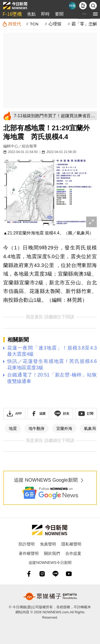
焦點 (31, 14)
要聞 (59, 14)
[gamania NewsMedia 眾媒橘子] (50, 596)
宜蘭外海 (64, 428)
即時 (45, 14)
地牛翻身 (37, 428)
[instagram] (42, 574)
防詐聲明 (27, 544)
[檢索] (93, 6)
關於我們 (52, 553)
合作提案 (73, 553)
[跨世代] (12, 24)
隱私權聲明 (71, 544)
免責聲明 (48, 544)
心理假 (55, 24)
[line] (55, 574)
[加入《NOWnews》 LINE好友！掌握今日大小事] (62, 414)
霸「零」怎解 (84, 24)
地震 (13, 428)
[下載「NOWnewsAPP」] (14, 414)
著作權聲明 (29, 553)
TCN (34, 24)
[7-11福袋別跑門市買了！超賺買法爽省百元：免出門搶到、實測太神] (54, 116)
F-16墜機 (12, 14)
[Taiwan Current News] (72, 6)
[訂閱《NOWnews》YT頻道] (86, 414)
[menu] (95, 14)
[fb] (29, 574)
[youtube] (69, 574)
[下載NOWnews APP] (83, 6)
